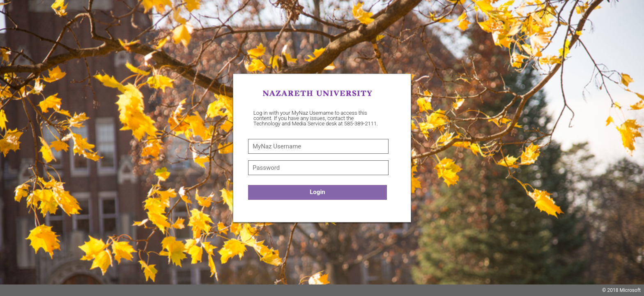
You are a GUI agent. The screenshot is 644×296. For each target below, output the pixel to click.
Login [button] (317, 192)
